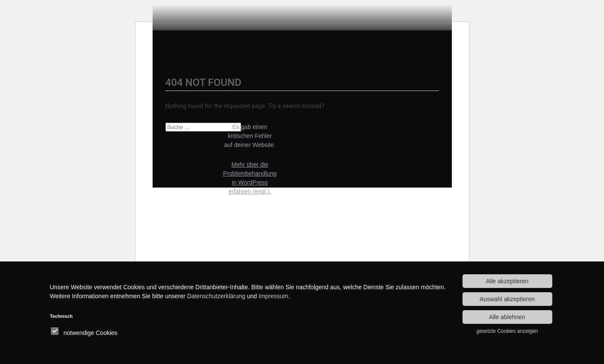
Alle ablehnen (507, 317)
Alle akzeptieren (507, 281)
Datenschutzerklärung (216, 296)
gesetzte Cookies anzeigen (507, 331)
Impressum (273, 296)
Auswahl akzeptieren (507, 299)
